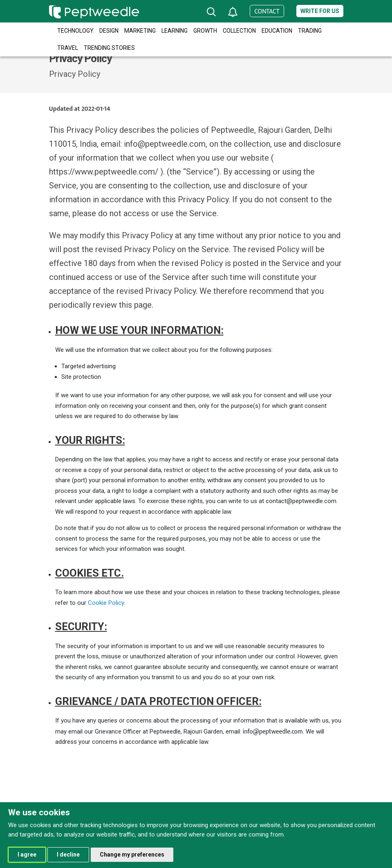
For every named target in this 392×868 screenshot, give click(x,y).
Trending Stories (109, 48)
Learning (175, 31)
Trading (310, 31)
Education (277, 31)
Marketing (140, 31)
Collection (239, 31)
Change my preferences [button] (132, 855)
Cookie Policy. (106, 603)
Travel (68, 48)
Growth (205, 31)
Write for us (320, 11)
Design (109, 31)
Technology (75, 31)
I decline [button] (68, 855)
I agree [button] (27, 855)
